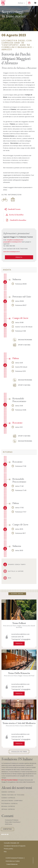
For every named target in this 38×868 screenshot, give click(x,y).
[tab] (19, 270)
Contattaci (7, 829)
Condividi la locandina (16, 220)
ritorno (8, 452)
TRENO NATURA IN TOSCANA (13, 795)
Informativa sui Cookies (13, 861)
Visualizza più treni (19, 752)
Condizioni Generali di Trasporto (15, 846)
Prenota (19, 644)
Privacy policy (8, 849)
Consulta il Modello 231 (11, 843)
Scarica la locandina (15, 215)
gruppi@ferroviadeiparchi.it (12, 242)
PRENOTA (19, 257)
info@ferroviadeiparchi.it (15, 240)
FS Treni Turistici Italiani (10, 780)
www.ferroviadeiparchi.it (11, 252)
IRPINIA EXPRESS (8, 809)
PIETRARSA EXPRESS (10, 804)
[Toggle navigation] (35, 3)
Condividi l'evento (12, 209)
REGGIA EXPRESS (8, 806)
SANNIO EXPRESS (8, 798)
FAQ (5, 852)
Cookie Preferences (12, 864)
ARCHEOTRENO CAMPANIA (12, 801)
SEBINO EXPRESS (8, 792)
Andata (7, 270)
